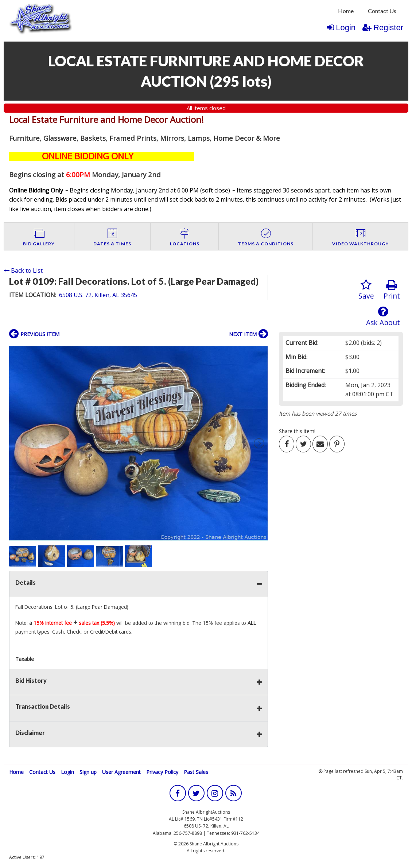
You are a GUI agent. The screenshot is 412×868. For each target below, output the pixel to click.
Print (392, 290)
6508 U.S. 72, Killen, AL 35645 (98, 295)
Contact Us (382, 11)
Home (346, 11)
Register (383, 28)
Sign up (88, 772)
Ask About (383, 317)
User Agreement (121, 772)
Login (341, 28)
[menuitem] (346, 11)
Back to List (23, 270)
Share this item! (297, 431)
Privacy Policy (162, 772)
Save (366, 290)
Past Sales (196, 772)
